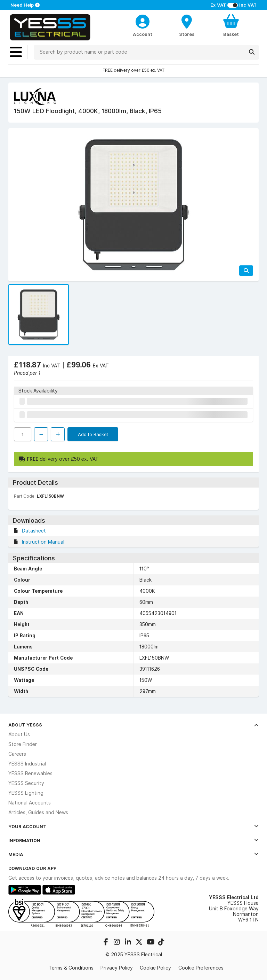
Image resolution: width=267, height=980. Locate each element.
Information (133, 840)
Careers (17, 754)
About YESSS (133, 725)
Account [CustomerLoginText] (143, 34)
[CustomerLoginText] (143, 21)
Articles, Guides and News (38, 812)
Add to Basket (93, 434)
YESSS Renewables (30, 773)
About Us (19, 734)
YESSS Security (26, 783)
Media (133, 854)
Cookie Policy (155, 968)
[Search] (252, 52)
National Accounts (30, 803)
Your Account (133, 826)
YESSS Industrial (27, 764)
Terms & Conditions (71, 968)
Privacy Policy (117, 968)
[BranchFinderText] (187, 25)
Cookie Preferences (201, 968)
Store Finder (23, 744)
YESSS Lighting (26, 793)
